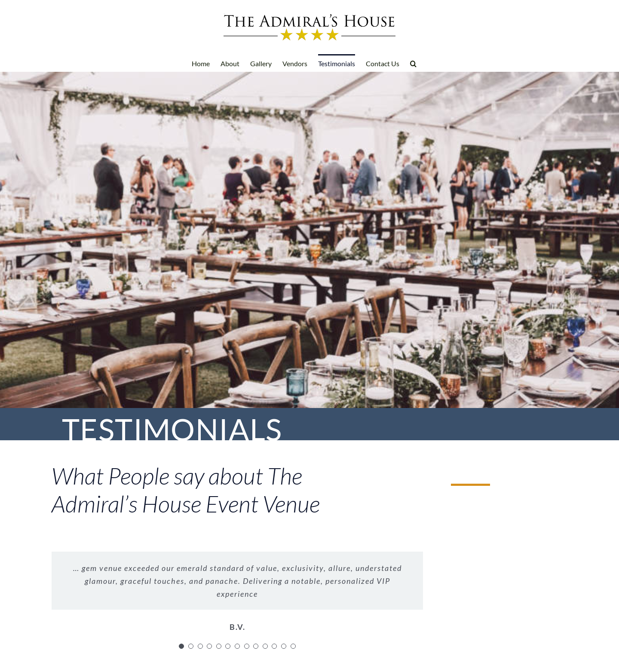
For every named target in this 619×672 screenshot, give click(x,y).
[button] (413, 63)
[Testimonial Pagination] (181, 646)
